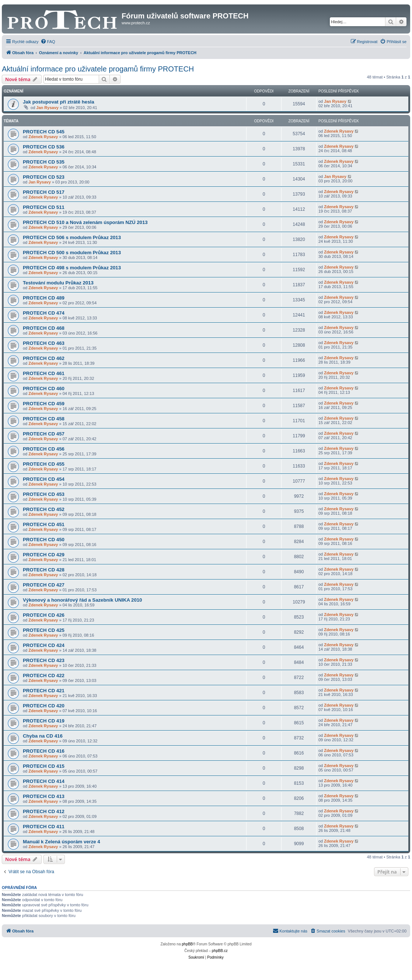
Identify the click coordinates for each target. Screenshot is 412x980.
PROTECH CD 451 (44, 524)
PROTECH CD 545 (44, 132)
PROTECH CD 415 (44, 766)
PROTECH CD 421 (44, 691)
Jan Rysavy (47, 108)
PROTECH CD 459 (44, 404)
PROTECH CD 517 (44, 192)
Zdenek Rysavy (43, 137)
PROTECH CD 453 (44, 494)
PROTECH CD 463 (44, 343)
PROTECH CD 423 (44, 660)
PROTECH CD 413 (44, 796)
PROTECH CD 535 (44, 162)
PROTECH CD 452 (44, 509)
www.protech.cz (136, 23)
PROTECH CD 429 (44, 555)
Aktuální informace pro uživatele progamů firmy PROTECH (98, 69)
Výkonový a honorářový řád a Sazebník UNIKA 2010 (82, 600)
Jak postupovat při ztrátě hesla (58, 102)
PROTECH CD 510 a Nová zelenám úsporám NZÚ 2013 (85, 222)
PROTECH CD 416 (44, 751)
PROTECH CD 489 (44, 298)
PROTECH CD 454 (44, 479)
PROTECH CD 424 (44, 645)
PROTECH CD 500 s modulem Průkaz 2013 (72, 253)
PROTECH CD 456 (44, 449)
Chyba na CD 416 (43, 736)
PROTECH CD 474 (44, 313)
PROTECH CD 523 (44, 177)
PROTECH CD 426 (44, 615)
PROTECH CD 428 (44, 570)
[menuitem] (48, 42)
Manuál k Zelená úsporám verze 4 (62, 842)
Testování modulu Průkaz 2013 (58, 283)
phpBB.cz (220, 951)
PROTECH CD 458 (44, 419)
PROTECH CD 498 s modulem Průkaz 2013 (72, 268)
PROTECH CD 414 (44, 781)
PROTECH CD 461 (44, 373)
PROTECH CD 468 (44, 328)
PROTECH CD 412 (44, 811)
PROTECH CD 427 (44, 585)
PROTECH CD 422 (44, 675)
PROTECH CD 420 (44, 706)
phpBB (187, 944)
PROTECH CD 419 (44, 721)
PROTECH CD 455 (44, 464)
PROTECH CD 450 (44, 540)
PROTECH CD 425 (44, 630)
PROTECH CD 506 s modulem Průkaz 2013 (72, 237)
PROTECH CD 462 (44, 358)
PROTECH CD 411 (44, 827)
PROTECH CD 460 (44, 388)
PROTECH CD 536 (44, 147)
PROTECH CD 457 (44, 434)
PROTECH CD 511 (44, 207)
